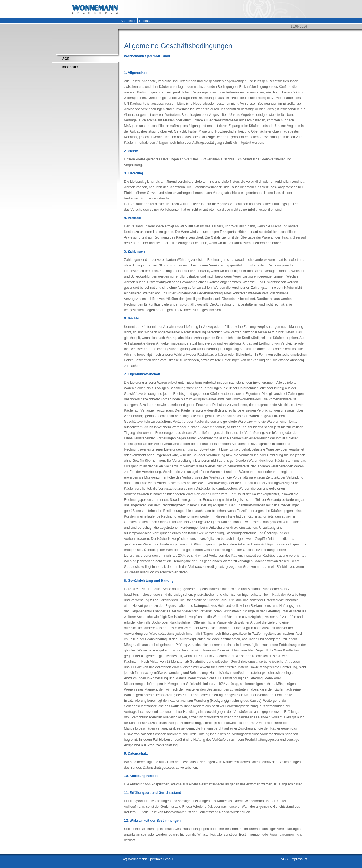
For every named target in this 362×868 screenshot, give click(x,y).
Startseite (128, 21)
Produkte (146, 21)
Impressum (70, 67)
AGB (66, 59)
